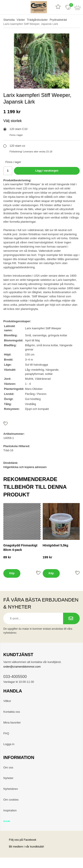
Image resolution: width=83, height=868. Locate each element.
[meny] (5, 7)
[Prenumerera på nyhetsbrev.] (71, 618)
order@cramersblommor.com (22, 667)
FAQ (6, 733)
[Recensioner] (58, 7)
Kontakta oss (12, 712)
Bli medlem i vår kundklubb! (26, 847)
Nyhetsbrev (11, 789)
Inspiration (10, 810)
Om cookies (11, 800)
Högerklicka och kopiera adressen (25, 467)
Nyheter (8, 778)
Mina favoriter (12, 723)
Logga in (9, 744)
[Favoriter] (68, 7)
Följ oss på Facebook (20, 840)
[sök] (15, 7)
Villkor (7, 701)
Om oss (8, 767)
